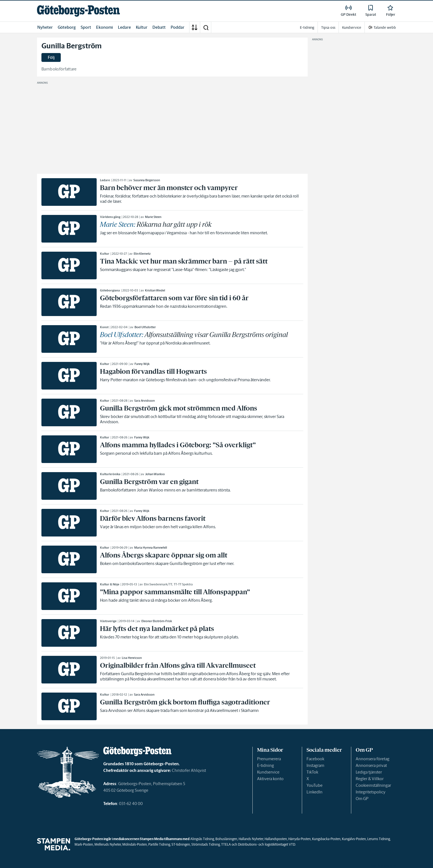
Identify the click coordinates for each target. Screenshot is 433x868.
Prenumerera (269, 759)
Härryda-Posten (299, 839)
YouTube (315, 785)
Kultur (142, 27)
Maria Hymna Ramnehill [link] (151, 548)
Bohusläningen (226, 839)
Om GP (362, 799)
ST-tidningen (181, 844)
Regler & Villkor (370, 779)
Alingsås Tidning (202, 839)
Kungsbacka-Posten (326, 839)
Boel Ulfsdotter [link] (145, 327)
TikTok (312, 772)
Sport (86, 27)
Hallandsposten (276, 839)
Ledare (124, 27)
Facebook (315, 759)
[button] (206, 27)
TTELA (226, 844)
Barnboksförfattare (59, 69)
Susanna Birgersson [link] (147, 180)
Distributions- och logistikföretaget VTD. (267, 844)
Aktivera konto (270, 779)
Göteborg (67, 27)
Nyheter (45, 27)
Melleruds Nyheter (108, 844)
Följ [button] (51, 57)
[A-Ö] (195, 27)
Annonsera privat (371, 765)
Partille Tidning (159, 844)
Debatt (159, 27)
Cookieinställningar (373, 785)
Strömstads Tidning (206, 844)
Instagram (315, 765)
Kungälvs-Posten (354, 839)
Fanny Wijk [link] (142, 364)
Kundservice (268, 772)
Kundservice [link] (352, 27)
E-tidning (266, 765)
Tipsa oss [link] (328, 27)
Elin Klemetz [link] (142, 254)
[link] (78, 11)
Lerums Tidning (379, 839)
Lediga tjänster (369, 772)
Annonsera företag (373, 759)
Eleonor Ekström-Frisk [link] (157, 621)
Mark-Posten (84, 844)
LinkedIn (315, 792)
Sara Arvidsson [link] (144, 401)
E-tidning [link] (307, 27)
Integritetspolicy (371, 792)
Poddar (178, 27)
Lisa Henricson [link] (132, 658)
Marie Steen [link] (153, 217)
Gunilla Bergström (72, 46)
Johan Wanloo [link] (155, 474)
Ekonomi (105, 27)
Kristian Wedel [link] (155, 290)
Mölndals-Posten (135, 844)
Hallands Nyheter (251, 839)
